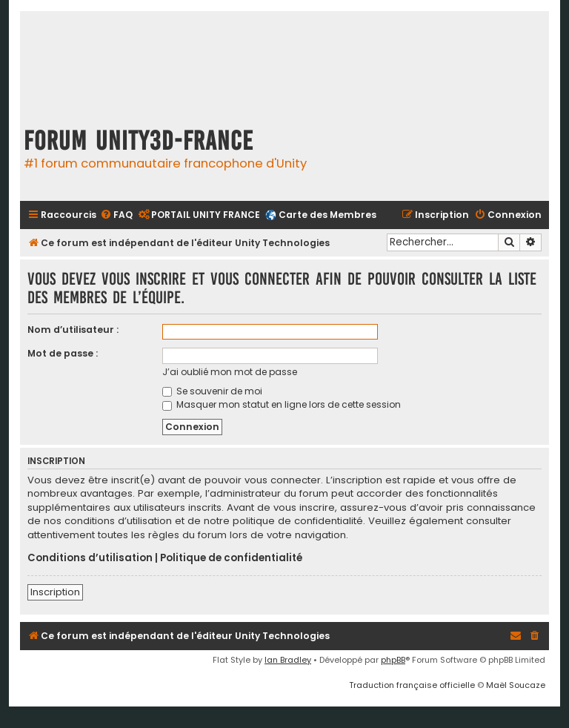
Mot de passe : (63, 353)
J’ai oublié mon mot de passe (230, 372)
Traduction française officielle (412, 685)
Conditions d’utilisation (90, 558)
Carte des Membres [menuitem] (327, 215)
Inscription (55, 592)
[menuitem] (116, 215)
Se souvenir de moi (212, 391)
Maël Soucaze (516, 685)
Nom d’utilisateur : (73, 330)
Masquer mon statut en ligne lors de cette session (282, 404)
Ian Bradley (288, 660)
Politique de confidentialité (231, 558)
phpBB (393, 660)
